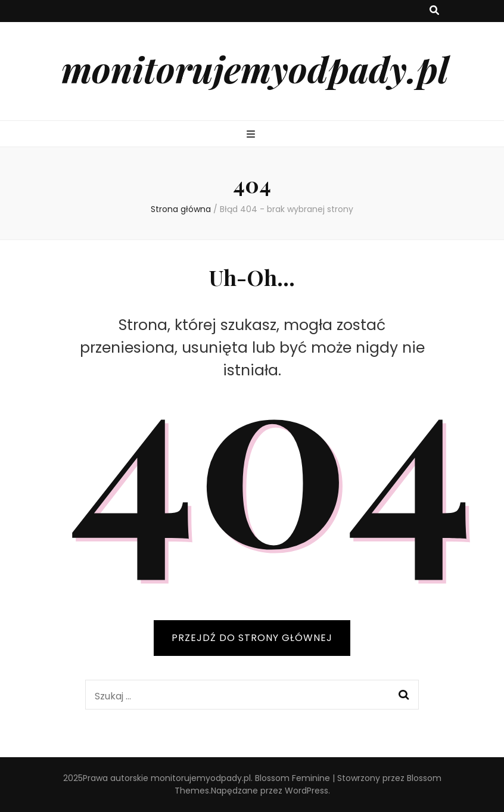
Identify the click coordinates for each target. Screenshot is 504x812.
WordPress (307, 791)
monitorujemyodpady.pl (255, 69)
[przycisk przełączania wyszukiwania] (434, 11)
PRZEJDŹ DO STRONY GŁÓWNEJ (252, 638)
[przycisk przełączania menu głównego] (252, 135)
